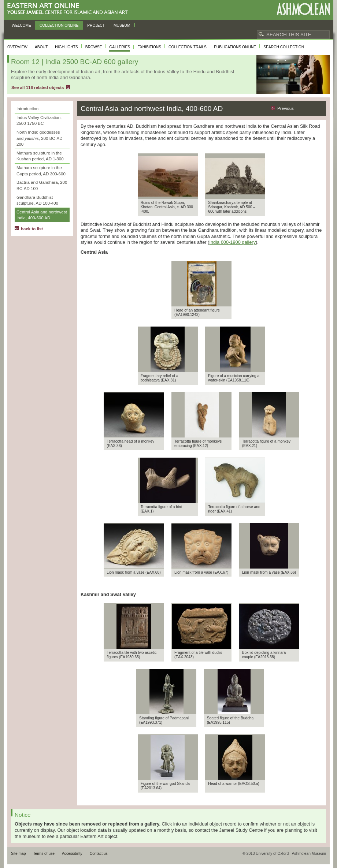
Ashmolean (303, 9)
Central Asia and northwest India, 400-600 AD (42, 215)
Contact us (99, 854)
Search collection (284, 47)
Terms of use (44, 854)
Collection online (59, 25)
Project (96, 25)
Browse (94, 47)
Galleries (120, 47)
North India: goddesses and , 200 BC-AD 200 (39, 138)
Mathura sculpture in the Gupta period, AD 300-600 (41, 171)
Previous (286, 108)
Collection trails (188, 47)
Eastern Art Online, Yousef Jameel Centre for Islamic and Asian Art (69, 9)
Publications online (235, 47)
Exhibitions (149, 47)
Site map (18, 854)
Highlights (66, 47)
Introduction (27, 109)
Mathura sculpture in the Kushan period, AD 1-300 (40, 156)
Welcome (21, 25)
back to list (32, 229)
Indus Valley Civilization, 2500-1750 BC (39, 121)
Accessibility (72, 854)
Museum (122, 25)
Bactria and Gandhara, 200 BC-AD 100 (42, 185)
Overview (17, 47)
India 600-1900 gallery (232, 242)
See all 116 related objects (38, 87)
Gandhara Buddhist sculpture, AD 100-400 (37, 200)
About (41, 47)
